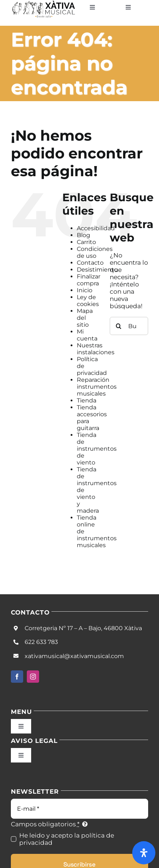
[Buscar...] (129, 326)
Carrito (86, 242)
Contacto (90, 263)
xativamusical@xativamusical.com (74, 656)
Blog (83, 235)
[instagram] (33, 677)
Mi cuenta (87, 335)
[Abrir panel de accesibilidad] (144, 853)
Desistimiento (97, 270)
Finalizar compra (89, 280)
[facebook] (17, 677)
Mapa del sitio (85, 318)
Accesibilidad (96, 228)
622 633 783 (41, 642)
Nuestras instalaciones (96, 349)
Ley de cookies (88, 301)
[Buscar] (119, 326)
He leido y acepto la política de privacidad (67, 839)
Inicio (85, 290)
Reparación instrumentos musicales (97, 387)
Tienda (87, 400)
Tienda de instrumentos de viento (97, 449)
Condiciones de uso (95, 252)
